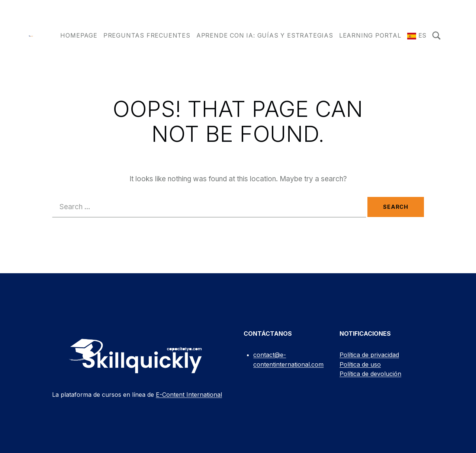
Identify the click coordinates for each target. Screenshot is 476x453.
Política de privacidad (369, 355)
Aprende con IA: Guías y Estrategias (265, 35)
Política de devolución (370, 374)
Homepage (79, 35)
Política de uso (360, 364)
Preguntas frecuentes (147, 35)
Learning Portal (370, 35)
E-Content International (189, 395)
